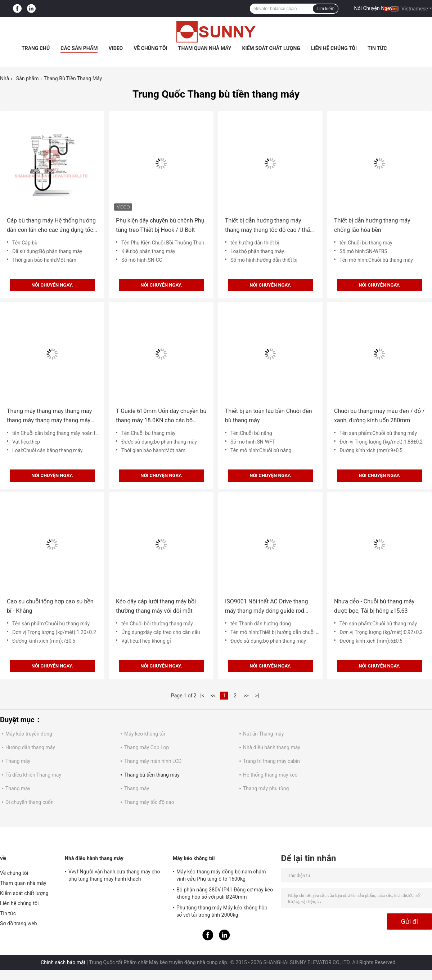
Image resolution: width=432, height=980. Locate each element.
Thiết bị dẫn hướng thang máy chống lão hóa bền (372, 225)
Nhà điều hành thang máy (272, 747)
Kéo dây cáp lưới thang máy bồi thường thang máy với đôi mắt (156, 606)
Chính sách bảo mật (63, 962)
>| (257, 696)
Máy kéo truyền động (29, 734)
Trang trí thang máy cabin (271, 761)
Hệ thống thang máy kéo (270, 775)
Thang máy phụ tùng (266, 788)
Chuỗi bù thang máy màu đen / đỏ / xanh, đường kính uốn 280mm (379, 416)
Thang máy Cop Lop (147, 747)
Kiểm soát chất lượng (271, 48)
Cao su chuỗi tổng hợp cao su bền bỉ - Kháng (50, 606)
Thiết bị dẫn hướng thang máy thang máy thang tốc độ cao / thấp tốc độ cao (269, 226)
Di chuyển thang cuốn (30, 802)
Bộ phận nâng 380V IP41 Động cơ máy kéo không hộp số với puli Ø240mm (225, 893)
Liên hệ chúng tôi (334, 48)
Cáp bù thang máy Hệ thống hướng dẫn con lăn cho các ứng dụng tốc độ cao (51, 226)
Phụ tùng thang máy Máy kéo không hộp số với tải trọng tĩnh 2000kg (222, 911)
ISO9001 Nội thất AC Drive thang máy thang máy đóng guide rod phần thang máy (266, 607)
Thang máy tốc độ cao (149, 802)
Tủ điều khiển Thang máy (33, 775)
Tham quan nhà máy (205, 48)
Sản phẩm (28, 78)
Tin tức (377, 48)
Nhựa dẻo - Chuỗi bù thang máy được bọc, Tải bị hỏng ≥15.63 (374, 606)
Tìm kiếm (325, 9)
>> (246, 696)
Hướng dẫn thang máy (30, 747)
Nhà (4, 78)
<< (213, 696)
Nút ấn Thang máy (263, 734)
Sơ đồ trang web (19, 923)
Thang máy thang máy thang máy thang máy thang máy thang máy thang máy (49, 416)
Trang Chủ (36, 48)
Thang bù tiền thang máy (152, 775)
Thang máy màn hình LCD (153, 761)
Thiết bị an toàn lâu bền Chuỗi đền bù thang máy (269, 416)
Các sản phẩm (79, 48)
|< (202, 696)
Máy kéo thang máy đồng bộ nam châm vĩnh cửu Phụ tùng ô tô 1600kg (221, 875)
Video (116, 48)
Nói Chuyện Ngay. (374, 8)
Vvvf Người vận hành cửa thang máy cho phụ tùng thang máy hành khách (114, 875)
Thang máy (18, 761)
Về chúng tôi (150, 48)
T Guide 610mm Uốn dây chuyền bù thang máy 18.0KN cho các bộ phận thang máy (161, 416)
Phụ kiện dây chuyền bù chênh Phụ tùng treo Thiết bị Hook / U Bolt (160, 225)
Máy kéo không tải (145, 734)
